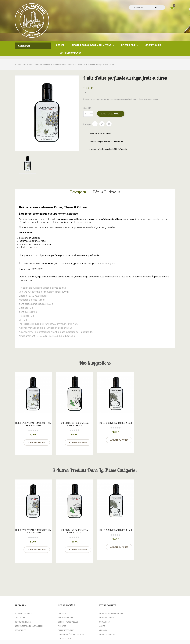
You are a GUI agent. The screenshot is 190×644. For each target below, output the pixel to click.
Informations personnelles (111, 614)
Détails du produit (106, 192)
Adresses (103, 630)
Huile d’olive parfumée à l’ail (116, 423)
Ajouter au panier (111, 114)
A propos (62, 626)
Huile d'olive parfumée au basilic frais (74, 424)
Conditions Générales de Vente (72, 634)
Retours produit (107, 618)
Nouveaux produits (23, 614)
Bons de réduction (107, 634)
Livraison (62, 614)
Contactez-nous (65, 638)
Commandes (104, 622)
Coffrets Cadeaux (23, 622)
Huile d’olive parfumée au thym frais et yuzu (33, 424)
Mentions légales (66, 618)
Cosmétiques (20, 630)
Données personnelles (68, 622)
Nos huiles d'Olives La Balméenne (29, 626)
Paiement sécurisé (66, 630)
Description (78, 192)
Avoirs (102, 626)
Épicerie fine (20, 618)
